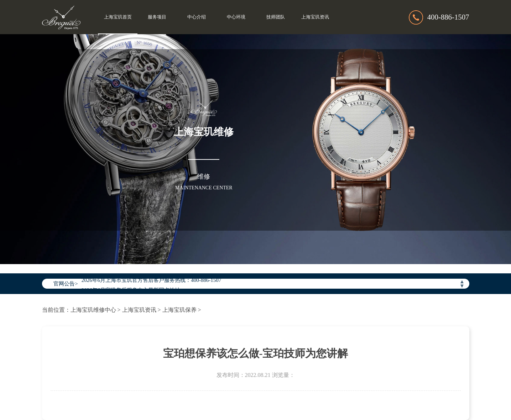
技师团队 (276, 17)
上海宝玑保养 (179, 310)
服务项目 (157, 17)
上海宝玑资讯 (315, 17)
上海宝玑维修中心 (93, 310)
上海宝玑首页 (118, 17)
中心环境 (236, 17)
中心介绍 (197, 17)
